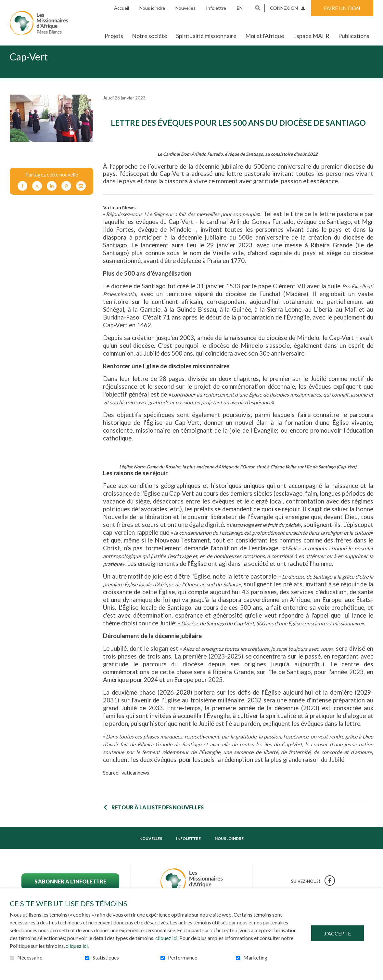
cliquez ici (166, 938)
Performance (183, 958)
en (240, 8)
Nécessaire (30, 958)
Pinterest (66, 196)
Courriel (81, 196)
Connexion (284, 8)
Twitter (37, 196)
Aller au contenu (5, 5)
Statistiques (106, 958)
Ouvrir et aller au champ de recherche (258, 8)
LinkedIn (52, 196)
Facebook (22, 196)
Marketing (255, 958)
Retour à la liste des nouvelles (158, 818)
